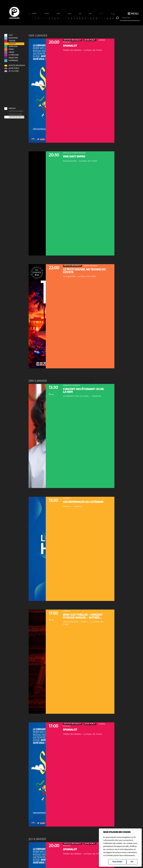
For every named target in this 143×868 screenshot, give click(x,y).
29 (107, 18)
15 (69, 18)
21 (85, 18)
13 (63, 18)
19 (80, 18)
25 (96, 18)
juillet (101, 14)
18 (77, 18)
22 (88, 18)
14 (66, 18)
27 (102, 18)
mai (80, 14)
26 (99, 18)
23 (91, 18)
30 (110, 18)
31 (113, 18)
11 (58, 18)
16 (71, 18)
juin (90, 14)
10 (55, 18)
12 (60, 18)
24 (94, 18)
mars (59, 14)
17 (74, 18)
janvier (34, 14)
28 (105, 18)
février (47, 14)
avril (70, 14)
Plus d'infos (117, 862)
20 (82, 18)
